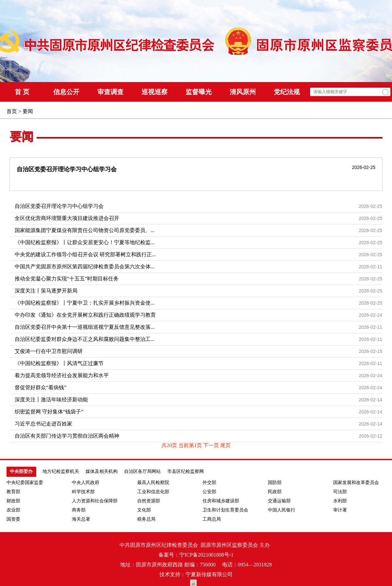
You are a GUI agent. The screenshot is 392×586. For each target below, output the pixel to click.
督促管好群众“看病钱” (41, 387)
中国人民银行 (282, 510)
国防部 (275, 483)
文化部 (144, 510)
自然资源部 (149, 501)
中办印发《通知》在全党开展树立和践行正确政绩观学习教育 (85, 315)
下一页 (212, 445)
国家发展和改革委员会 (356, 483)
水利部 (340, 501)
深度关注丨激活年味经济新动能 (51, 400)
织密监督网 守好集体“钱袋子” (49, 412)
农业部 (13, 510)
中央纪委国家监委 (25, 483)
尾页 (225, 445)
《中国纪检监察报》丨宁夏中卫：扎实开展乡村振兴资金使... (85, 303)
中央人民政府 (86, 483)
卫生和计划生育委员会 (225, 510)
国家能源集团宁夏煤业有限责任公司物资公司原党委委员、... (85, 230)
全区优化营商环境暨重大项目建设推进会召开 (67, 218)
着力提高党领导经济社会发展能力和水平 (62, 375)
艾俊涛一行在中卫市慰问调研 (49, 351)
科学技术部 (83, 492)
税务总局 (146, 519)
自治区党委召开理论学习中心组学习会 (67, 169)
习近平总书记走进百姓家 (43, 424)
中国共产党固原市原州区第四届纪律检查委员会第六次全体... (85, 267)
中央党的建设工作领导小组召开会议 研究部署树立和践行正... (85, 254)
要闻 (22, 137)
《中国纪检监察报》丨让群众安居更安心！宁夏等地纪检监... (85, 242)
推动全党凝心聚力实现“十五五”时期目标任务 (67, 279)
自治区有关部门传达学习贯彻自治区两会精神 (67, 436)
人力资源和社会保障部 (95, 501)
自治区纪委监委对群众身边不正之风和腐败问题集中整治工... (85, 339)
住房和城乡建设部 (221, 501)
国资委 (13, 519)
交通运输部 (279, 501)
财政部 (13, 501)
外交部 (209, 483)
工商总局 (212, 519)
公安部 (209, 492)
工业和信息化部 (153, 492)
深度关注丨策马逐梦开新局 (46, 291)
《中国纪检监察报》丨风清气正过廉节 (59, 363)
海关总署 (81, 519)
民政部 (275, 492)
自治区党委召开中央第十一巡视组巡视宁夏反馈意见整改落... (85, 327)
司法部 (340, 492)
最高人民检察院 (153, 483)
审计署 (340, 510)
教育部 (13, 492)
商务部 (79, 510)
